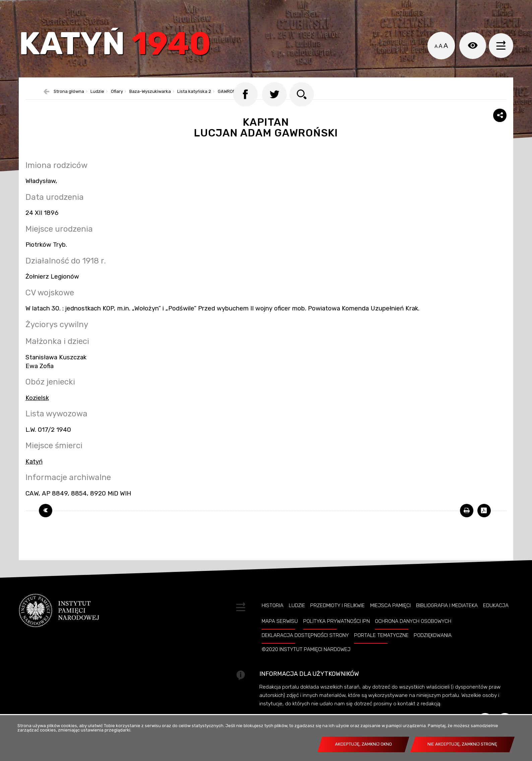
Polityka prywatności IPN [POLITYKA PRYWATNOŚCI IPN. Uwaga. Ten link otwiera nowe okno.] (337, 634)
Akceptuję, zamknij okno (363, 744)
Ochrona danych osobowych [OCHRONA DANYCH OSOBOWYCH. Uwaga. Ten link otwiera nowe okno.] (413, 634)
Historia (273, 618)
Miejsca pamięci (390, 618)
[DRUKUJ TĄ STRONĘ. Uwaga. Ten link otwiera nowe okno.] (467, 524)
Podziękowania (433, 648)
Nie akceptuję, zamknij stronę (462, 744)
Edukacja (496, 618)
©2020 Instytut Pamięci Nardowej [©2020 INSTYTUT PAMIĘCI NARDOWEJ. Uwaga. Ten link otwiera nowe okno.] (306, 662)
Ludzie (297, 618)
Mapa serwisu (280, 634)
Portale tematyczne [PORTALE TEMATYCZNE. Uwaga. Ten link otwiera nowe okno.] (381, 648)
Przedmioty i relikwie (338, 618)
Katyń (121, 48)
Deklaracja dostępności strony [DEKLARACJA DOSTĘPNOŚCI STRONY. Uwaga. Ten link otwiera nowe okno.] (305, 648)
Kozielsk (37, 411)
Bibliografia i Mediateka (447, 618)
